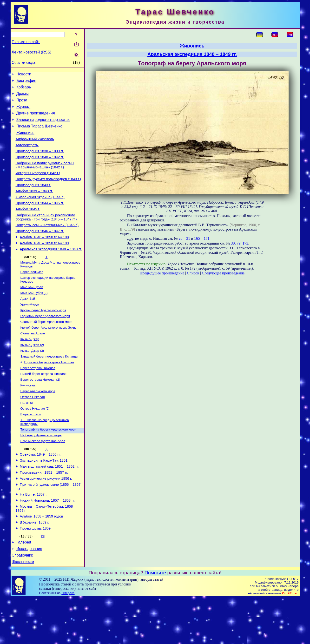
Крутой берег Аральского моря (43, 334)
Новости (24, 75)
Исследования (29, 594)
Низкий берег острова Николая (44, 403)
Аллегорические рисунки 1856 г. (46, 517)
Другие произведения (36, 118)
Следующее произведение (223, 273)
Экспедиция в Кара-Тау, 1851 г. (45, 497)
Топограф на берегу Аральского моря (48, 463)
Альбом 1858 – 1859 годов (41, 558)
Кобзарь (24, 89)
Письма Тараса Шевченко (40, 133)
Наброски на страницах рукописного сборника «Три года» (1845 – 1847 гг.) (46, 234)
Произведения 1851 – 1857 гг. (44, 510)
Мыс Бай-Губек (32, 309)
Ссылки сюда (24, 63)
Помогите (155, 619)
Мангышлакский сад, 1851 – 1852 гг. (49, 503)
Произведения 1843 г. (33, 198)
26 (180, 238)
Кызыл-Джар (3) (32, 378)
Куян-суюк (28, 416)
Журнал (23, 111)
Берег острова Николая (38, 397)
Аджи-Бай (28, 322)
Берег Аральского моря (38, 422)
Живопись (25, 140)
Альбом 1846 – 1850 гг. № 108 (44, 256)
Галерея (24, 586)
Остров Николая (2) (35, 441)
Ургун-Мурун (30, 328)
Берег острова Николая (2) (40, 409)
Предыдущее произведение (162, 273)
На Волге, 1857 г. (34, 534)
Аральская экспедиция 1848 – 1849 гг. (51, 269)
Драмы (23, 96)
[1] (47, 277)
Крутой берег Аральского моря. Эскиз (49, 353)
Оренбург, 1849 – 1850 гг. (40, 490)
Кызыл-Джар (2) (32, 372)
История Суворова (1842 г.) (38, 185)
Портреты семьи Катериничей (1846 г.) (47, 242)
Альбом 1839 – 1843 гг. (34, 205)
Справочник (22, 601)
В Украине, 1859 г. (34, 565)
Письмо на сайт (26, 42)
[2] (43, 580)
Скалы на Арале (33, 359)
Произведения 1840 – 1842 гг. (40, 167)
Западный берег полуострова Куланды (49, 384)
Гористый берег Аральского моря (45, 341)
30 (233, 243)
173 (245, 243)
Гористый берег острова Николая (49, 391)
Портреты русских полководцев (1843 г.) (48, 191)
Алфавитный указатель (35, 147)
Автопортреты (27, 154)
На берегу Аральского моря (41, 469)
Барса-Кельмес (32, 293)
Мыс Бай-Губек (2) (34, 315)
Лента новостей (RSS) (32, 52)
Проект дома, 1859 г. (37, 572)
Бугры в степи (31, 447)
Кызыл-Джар (30, 366)
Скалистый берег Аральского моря (46, 347)
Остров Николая (33, 428)
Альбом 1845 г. (28, 225)
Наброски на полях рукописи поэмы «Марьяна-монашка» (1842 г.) (45, 176)
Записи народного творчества (43, 125)
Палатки (27, 435)
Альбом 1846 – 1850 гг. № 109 (44, 263)
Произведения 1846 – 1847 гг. (40, 249)
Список (193, 273)
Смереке (68, 639)
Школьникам (23, 608)
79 (238, 243)
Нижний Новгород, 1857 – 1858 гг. (47, 541)
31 (188, 238)
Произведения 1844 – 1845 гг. (40, 218)
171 (207, 238)
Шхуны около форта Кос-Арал (43, 476)
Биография (26, 82)
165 (197, 238)
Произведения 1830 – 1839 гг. (40, 160)
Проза (22, 104)
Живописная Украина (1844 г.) (40, 212)
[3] (47, 483)
